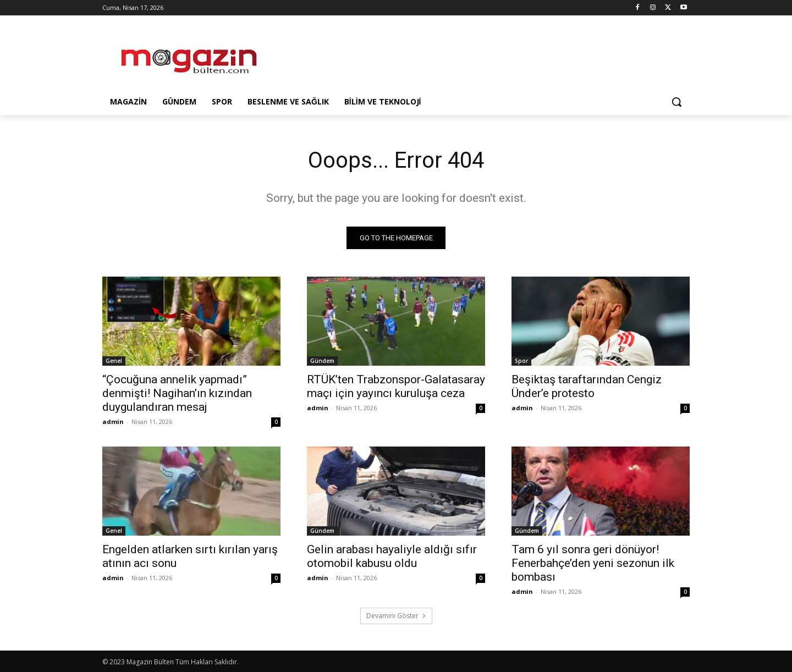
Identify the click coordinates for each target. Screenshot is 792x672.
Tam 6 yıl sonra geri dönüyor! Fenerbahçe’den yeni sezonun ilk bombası (593, 563)
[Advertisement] (479, 56)
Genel (114, 361)
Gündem (322, 361)
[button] (676, 102)
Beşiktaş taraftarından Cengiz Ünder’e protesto (587, 386)
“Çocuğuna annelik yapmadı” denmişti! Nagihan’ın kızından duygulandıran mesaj (177, 393)
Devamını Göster (396, 616)
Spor (521, 361)
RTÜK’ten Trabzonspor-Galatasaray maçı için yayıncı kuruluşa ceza (396, 386)
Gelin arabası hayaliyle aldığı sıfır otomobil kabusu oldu (392, 556)
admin (113, 422)
